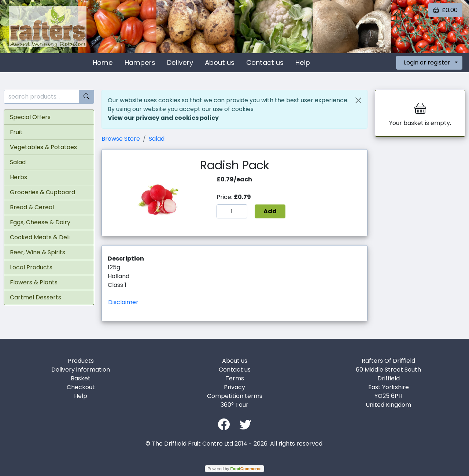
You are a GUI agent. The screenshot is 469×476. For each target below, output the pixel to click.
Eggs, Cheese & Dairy (40, 222)
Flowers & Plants (34, 282)
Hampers (140, 62)
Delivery (180, 62)
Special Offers (30, 117)
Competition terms (235, 396)
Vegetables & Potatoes (43, 147)
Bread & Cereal (32, 207)
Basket (81, 378)
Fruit (16, 132)
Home (103, 62)
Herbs (19, 177)
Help (303, 62)
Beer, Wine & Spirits (38, 252)
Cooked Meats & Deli (40, 237)
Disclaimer (123, 302)
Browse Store (121, 139)
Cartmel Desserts (36, 297)
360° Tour (234, 405)
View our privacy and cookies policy (163, 118)
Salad (18, 162)
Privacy (234, 387)
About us (220, 62)
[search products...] (41, 97)
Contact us (265, 62)
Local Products (31, 267)
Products (81, 361)
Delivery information (81, 370)
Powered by (234, 469)
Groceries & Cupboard (43, 192)
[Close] (358, 100)
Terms (235, 378)
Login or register (427, 62)
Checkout (81, 387)
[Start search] (86, 97)
